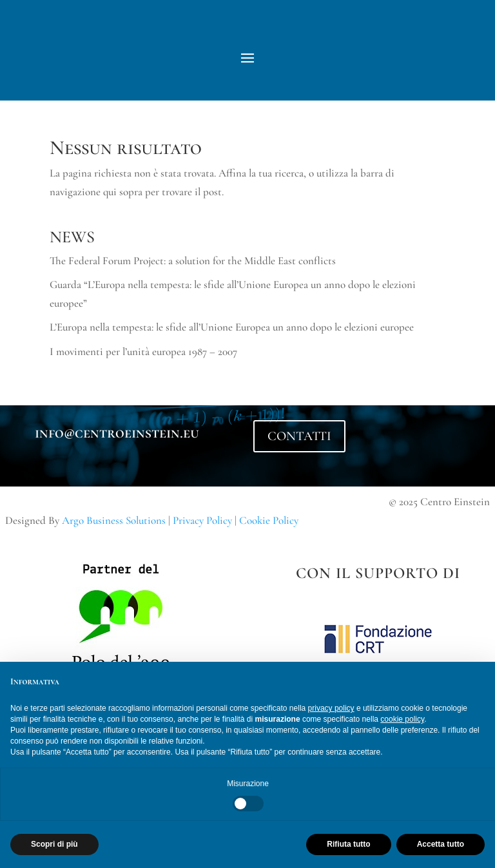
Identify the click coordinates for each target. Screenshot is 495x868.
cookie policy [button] (402, 719)
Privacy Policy (202, 520)
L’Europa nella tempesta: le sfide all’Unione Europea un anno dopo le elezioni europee (232, 327)
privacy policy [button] (331, 708)
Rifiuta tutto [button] (348, 844)
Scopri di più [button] (54, 844)
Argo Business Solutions (114, 520)
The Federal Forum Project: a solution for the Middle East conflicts (193, 261)
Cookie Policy (269, 520)
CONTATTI (299, 436)
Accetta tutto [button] (441, 844)
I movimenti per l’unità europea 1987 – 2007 (143, 352)
